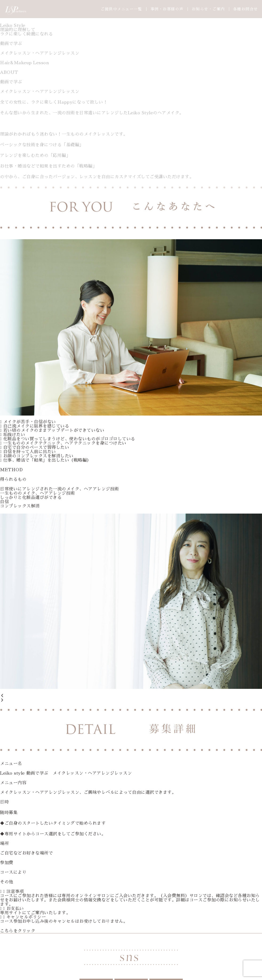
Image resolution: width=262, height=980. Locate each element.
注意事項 (15, 892)
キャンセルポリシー (26, 917)
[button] (131, 696)
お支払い (15, 909)
